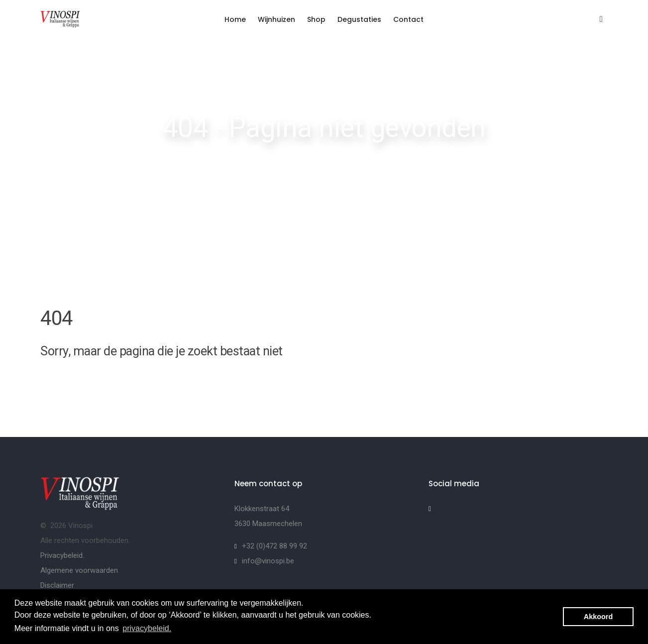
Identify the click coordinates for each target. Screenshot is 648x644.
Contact (408, 19)
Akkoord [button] (598, 617)
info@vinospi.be (268, 561)
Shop (316, 19)
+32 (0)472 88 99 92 (274, 546)
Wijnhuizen (276, 19)
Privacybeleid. (62, 555)
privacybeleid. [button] (147, 628)
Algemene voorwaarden (79, 570)
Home (235, 19)
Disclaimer (57, 585)
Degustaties (359, 19)
